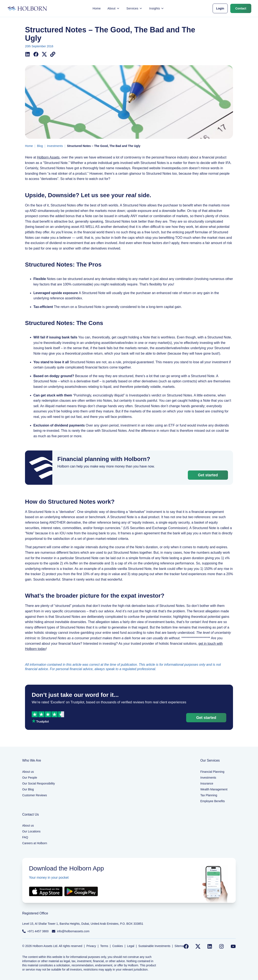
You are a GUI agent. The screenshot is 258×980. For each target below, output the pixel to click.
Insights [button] (157, 8)
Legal (131, 946)
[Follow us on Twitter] (198, 946)
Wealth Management (214, 789)
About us (28, 772)
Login (220, 8)
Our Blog (28, 789)
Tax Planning (209, 795)
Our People (30, 778)
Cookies (118, 946)
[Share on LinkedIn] (28, 54)
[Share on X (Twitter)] (44, 54)
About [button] (113, 8)
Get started (208, 475)
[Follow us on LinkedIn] (210, 946)
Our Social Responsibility (39, 783)
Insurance (207, 783)
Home (97, 8)
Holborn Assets (48, 157)
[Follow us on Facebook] (186, 946)
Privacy (91, 946)
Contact (241, 8)
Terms (104, 946)
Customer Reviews (35, 795)
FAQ (25, 837)
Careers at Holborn (35, 843)
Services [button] (134, 8)
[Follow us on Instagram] (221, 946)
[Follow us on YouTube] (233, 946)
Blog (40, 146)
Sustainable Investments (155, 946)
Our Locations (31, 831)
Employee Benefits (213, 801)
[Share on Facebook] (36, 54)
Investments (55, 146)
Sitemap (180, 946)
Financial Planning (212, 772)
